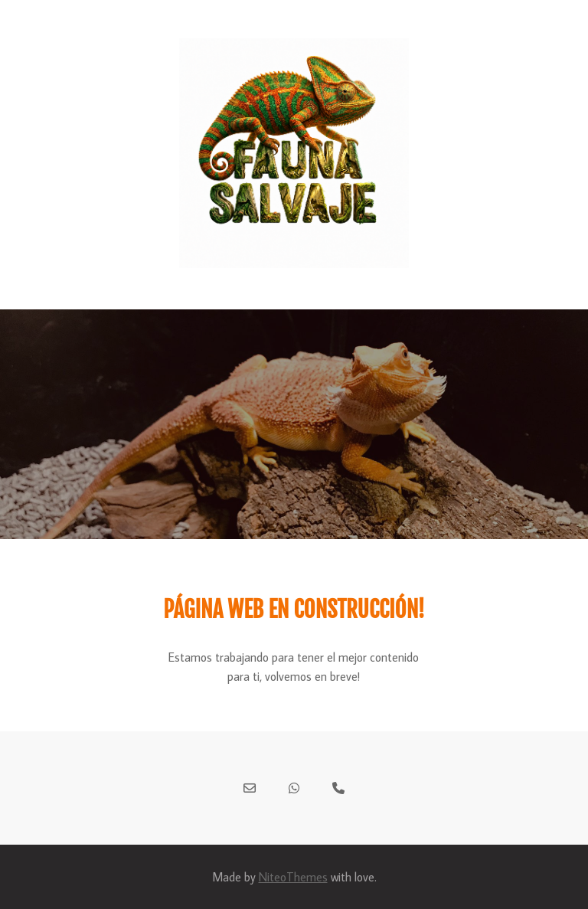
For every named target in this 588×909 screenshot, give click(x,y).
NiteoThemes (293, 877)
